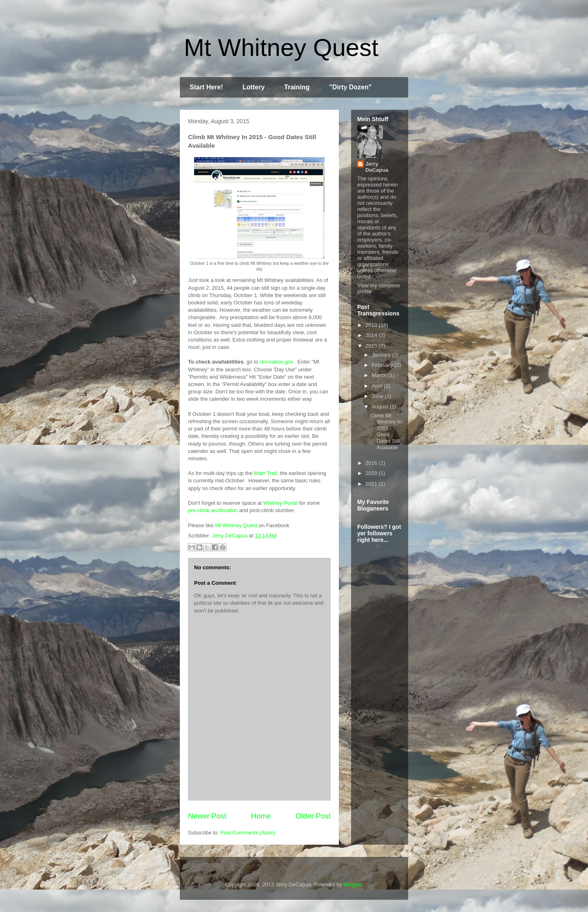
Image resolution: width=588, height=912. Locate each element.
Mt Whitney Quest (281, 48)
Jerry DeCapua (377, 167)
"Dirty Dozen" (350, 87)
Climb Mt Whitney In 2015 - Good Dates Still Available (386, 432)
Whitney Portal (281, 503)
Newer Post (207, 816)
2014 (372, 335)
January (382, 355)
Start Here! (206, 87)
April (378, 386)
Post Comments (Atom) (248, 833)
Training (297, 87)
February (383, 365)
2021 (372, 484)
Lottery (254, 87)
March (380, 375)
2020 (372, 473)
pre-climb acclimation (213, 510)
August (381, 407)
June (378, 396)
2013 (372, 325)
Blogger (352, 884)
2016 (372, 463)
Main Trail (265, 473)
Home (261, 816)
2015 (372, 346)
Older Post (313, 816)
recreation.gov (276, 362)
